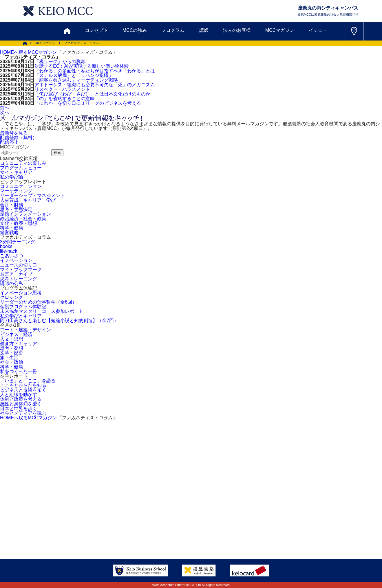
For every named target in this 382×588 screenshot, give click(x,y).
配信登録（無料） (19, 138)
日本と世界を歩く (19, 408)
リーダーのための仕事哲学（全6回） (38, 302)
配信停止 (9, 142)
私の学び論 (12, 177)
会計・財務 (12, 205)
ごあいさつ (12, 256)
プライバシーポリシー (143, 527)
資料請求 (98, 485)
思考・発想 (12, 348)
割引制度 (131, 485)
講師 (204, 30)
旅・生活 (9, 358)
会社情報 (87, 527)
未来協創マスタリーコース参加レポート (42, 311)
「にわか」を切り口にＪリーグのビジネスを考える (88, 103)
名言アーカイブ (16, 274)
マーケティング (16, 191)
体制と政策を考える (21, 399)
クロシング (12, 297)
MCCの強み (135, 30)
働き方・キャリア (19, 344)
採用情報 (54, 527)
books (6, 246)
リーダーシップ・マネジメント (32, 195)
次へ (5, 112)
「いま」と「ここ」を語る (28, 381)
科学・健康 (12, 228)
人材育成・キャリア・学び (28, 200)
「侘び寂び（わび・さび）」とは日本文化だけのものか (92, 94)
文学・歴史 (12, 353)
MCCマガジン (280, 30)
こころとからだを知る (23, 385)
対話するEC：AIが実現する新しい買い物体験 (82, 66)
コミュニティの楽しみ (23, 163)
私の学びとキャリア (21, 316)
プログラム (173, 30)
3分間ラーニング (18, 242)
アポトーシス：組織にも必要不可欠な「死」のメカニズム (95, 85)
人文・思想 (12, 339)
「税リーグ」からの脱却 (60, 61)
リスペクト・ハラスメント (62, 89)
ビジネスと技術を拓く (23, 390)
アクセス (54, 513)
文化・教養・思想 (19, 223)
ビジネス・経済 (16, 334)
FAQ (185, 513)
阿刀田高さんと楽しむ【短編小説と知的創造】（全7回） (59, 320)
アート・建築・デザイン (25, 330)
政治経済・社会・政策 (23, 219)
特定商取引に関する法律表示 (211, 527)
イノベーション (16, 260)
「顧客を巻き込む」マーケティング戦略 (76, 80)
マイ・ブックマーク (21, 270)
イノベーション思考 (21, 293)
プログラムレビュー (21, 168)
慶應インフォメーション (25, 214)
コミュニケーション (21, 186)
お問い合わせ (61, 485)
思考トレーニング (19, 279)
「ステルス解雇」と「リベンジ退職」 (74, 75)
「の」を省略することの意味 (65, 99)
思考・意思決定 (16, 209)
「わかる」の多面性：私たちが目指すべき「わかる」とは (95, 71)
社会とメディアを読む (23, 413)
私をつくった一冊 (19, 371)
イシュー (318, 30)
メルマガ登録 (168, 485)
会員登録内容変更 (96, 513)
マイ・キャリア (16, 172)
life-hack (9, 251)
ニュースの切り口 (19, 265)
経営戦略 (9, 233)
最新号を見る (14, 133)
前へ (5, 108)
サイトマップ (152, 513)
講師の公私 (12, 283)
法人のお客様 (237, 30)
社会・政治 (12, 362)
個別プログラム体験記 (23, 307)
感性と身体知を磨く (21, 404)
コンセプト (96, 30)
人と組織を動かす (19, 395)
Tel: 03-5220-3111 (309, 513)
